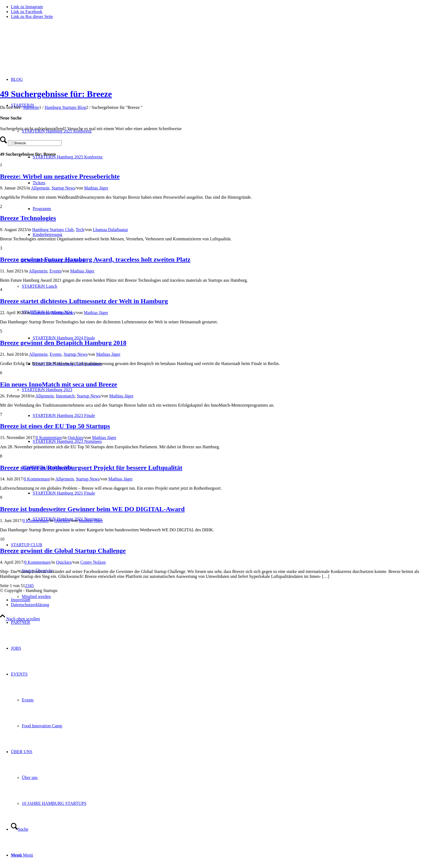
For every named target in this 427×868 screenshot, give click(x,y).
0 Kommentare (49, 438)
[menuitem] (219, 622)
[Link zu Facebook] (27, 12)
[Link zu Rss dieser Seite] (32, 16)
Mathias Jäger (96, 188)
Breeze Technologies (28, 218)
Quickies (75, 438)
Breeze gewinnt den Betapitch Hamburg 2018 (63, 343)
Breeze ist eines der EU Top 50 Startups (55, 426)
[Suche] (20, 829)
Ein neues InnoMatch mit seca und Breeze (59, 384)
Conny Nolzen (93, 562)
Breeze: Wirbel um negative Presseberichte (60, 176)
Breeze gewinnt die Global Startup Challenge (63, 551)
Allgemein (40, 188)
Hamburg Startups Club (53, 230)
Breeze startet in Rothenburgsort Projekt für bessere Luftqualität (91, 468)
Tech (80, 230)
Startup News (63, 188)
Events (56, 271)
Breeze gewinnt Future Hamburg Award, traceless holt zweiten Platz (95, 259)
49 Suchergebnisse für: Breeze (56, 94)
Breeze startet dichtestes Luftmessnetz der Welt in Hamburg (84, 301)
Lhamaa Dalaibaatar (110, 230)
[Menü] (22, 855)
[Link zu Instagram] (27, 7)
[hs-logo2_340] (41, 49)
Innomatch (65, 396)
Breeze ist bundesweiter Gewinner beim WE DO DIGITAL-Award (92, 509)
